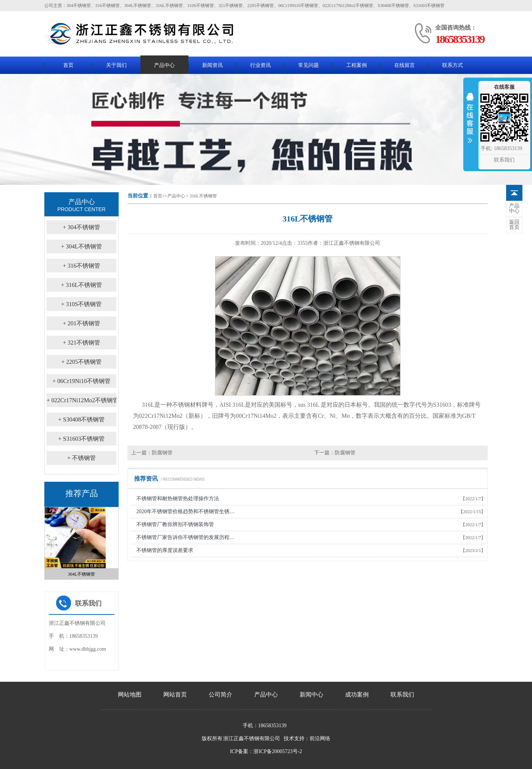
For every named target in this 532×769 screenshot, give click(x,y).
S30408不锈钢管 (82, 419)
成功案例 (357, 695)
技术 (289, 738)
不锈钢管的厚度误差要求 (165, 550)
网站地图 (130, 695)
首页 (68, 65)
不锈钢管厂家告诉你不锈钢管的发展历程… (185, 537)
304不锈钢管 (81, 227)
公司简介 (221, 695)
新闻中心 (311, 695)
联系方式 (453, 65)
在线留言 (405, 65)
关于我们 (116, 65)
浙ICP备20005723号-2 (278, 751)
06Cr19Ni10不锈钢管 (81, 381)
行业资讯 (260, 65)
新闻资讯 (212, 65)
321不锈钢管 (81, 343)
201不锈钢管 (81, 323)
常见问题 (308, 65)
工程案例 (357, 65)
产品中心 (164, 65)
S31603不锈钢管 (82, 439)
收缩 (470, 123)
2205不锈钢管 (81, 362)
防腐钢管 (162, 453)
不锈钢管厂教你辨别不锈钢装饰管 (175, 524)
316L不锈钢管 (203, 196)
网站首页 (175, 695)
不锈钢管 (81, 458)
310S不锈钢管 (82, 304)
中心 (514, 209)
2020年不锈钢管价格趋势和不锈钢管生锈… (185, 511)
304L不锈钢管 (81, 246)
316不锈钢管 (81, 266)
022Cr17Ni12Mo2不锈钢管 (83, 400)
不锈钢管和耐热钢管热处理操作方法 (178, 499)
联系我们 (402, 695)
